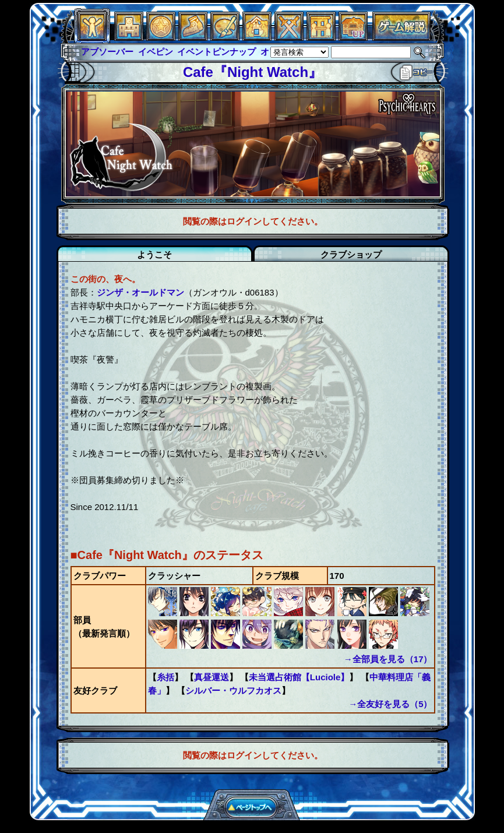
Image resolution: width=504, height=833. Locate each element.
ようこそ (154, 254)
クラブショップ (351, 254)
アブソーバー (107, 52)
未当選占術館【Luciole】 (299, 677)
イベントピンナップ (216, 52)
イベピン (156, 52)
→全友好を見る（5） (390, 704)
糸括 (165, 677)
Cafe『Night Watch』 (253, 72)
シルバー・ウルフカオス (233, 690)
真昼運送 (212, 677)
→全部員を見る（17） (388, 659)
